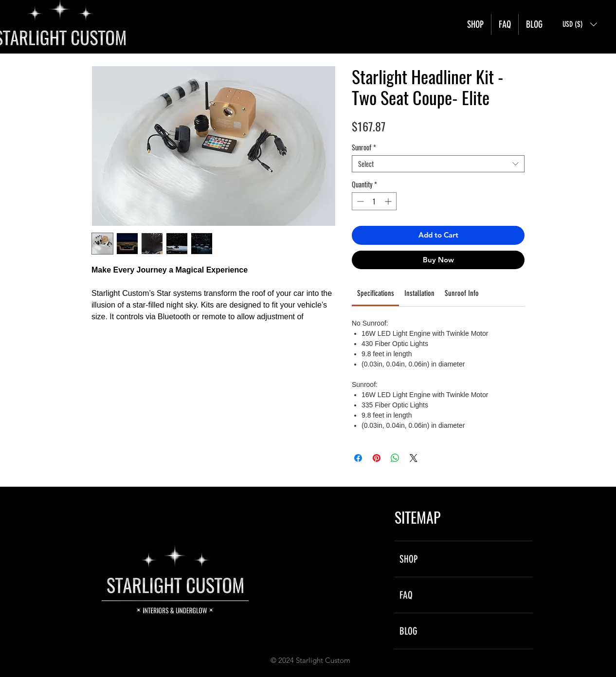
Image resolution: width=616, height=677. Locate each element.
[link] (376, 293)
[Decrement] (359, 201)
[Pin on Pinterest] (377, 458)
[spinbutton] (374, 201)
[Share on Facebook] (358, 458)
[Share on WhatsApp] (395, 458)
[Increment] (389, 201)
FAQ (406, 595)
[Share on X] (414, 458)
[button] (580, 24)
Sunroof (364, 147)
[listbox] (580, 24)
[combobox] (438, 164)
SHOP (409, 559)
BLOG (408, 631)
